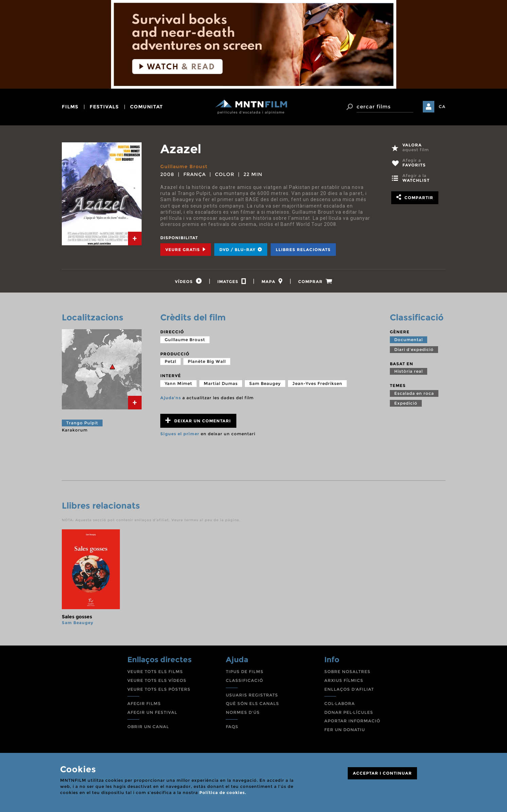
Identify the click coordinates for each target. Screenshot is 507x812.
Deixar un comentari (198, 420)
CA (442, 107)
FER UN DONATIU (345, 730)
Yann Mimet (178, 383)
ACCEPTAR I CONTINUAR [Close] (382, 773)
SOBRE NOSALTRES (347, 672)
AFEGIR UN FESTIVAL (152, 712)
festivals (104, 107)
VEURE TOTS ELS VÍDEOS (157, 680)
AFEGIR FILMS (144, 703)
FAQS (232, 727)
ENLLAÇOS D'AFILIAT (349, 689)
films (70, 107)
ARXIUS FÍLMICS (344, 680)
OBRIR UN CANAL (148, 727)
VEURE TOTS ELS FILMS (155, 672)
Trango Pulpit (82, 423)
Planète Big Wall (207, 361)
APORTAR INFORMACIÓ (352, 721)
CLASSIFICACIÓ (245, 680)
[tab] (135, 239)
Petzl (170, 361)
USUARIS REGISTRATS (252, 695)
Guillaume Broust (184, 166)
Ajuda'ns (171, 398)
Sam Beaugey (265, 383)
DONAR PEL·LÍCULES (349, 712)
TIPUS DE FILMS (245, 672)
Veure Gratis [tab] (186, 250)
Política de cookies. (223, 792)
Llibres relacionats (303, 250)
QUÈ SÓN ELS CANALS (252, 703)
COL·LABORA (340, 703)
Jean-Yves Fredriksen (317, 383)
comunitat (147, 107)
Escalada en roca (414, 393)
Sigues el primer (180, 434)
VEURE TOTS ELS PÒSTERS (159, 689)
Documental (409, 340)
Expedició (406, 403)
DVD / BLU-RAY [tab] (241, 250)
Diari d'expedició (414, 349)
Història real (409, 371)
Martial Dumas (221, 383)
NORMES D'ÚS (243, 712)
